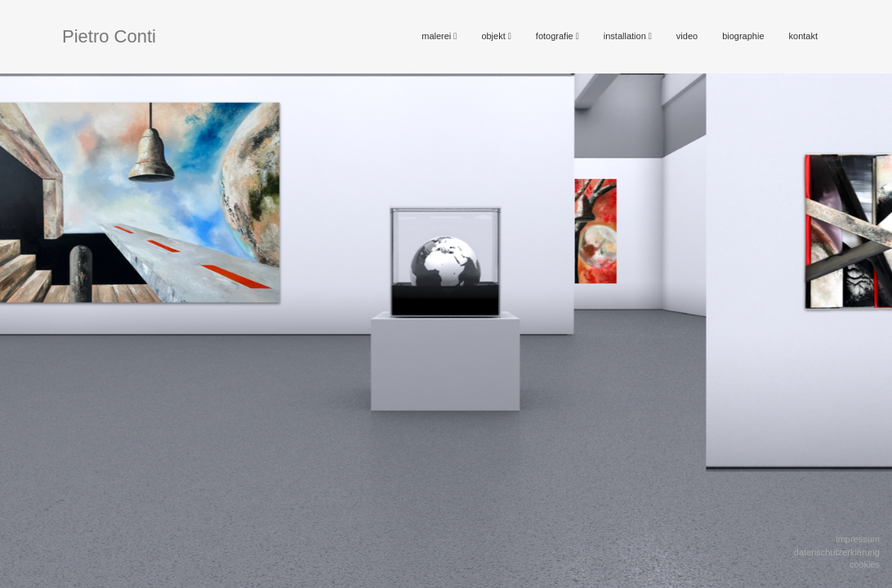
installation (628, 36)
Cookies (865, 564)
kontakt (803, 36)
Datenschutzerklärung (837, 552)
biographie (743, 36)
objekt (496, 36)
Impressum (858, 539)
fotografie (557, 36)
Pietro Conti (109, 36)
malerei (439, 36)
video (687, 36)
